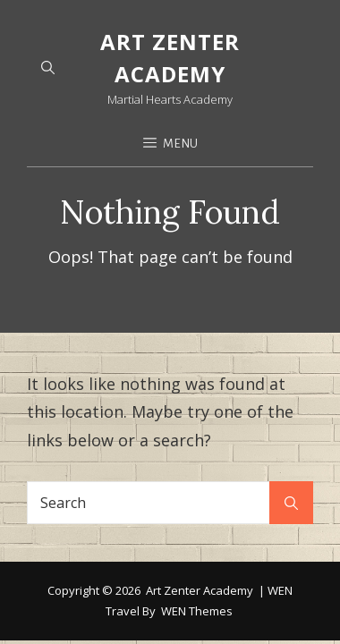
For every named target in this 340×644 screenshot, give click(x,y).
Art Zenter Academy (200, 523)
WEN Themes (197, 544)
